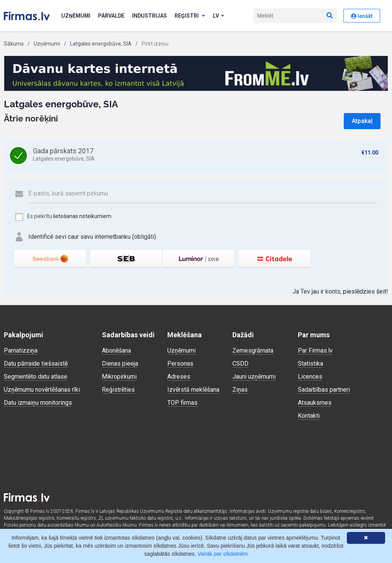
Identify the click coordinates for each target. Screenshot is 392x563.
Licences (310, 377)
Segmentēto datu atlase (36, 377)
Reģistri (190, 16)
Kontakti (309, 416)
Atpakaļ (362, 121)
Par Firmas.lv (315, 350)
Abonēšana (116, 350)
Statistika (310, 364)
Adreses (179, 377)
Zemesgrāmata (253, 350)
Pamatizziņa (21, 350)
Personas (180, 364)
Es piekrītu (63, 217)
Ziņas (240, 390)
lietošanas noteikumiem (82, 216)
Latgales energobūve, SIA (101, 44)
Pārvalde (111, 16)
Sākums (14, 44)
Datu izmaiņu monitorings (38, 403)
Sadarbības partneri (324, 390)
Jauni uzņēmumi (254, 377)
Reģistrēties (118, 390)
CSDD (240, 364)
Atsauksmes (315, 403)
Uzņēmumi (76, 16)
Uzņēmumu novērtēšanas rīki (42, 390)
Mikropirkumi (119, 377)
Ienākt (362, 16)
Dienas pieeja (120, 364)
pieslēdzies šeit (365, 291)
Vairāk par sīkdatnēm (223, 554)
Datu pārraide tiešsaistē (36, 364)
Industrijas (149, 16)
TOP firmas (182, 403)
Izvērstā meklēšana (193, 390)
